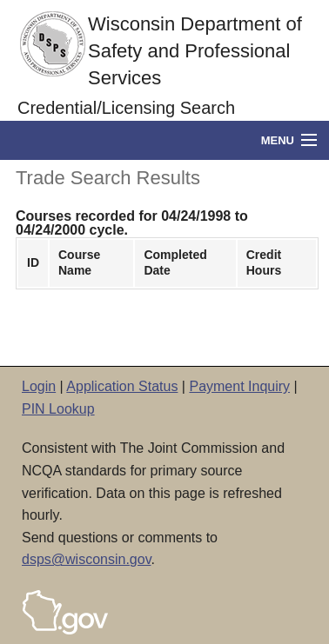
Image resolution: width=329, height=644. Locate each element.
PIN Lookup (58, 409)
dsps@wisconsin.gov (86, 559)
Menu (278, 140)
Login (39, 386)
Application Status (122, 386)
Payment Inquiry (239, 386)
